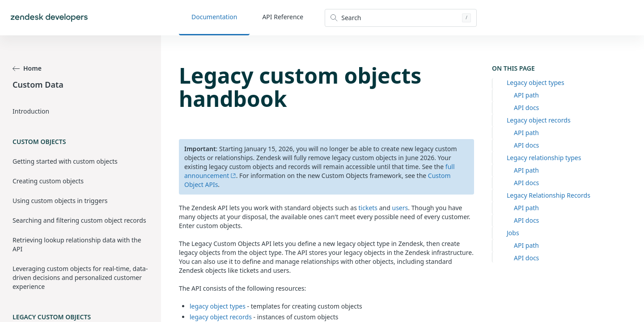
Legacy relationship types (544, 158)
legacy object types (218, 306)
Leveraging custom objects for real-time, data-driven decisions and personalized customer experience (80, 278)
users (400, 208)
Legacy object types (536, 83)
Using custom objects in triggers (60, 201)
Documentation (214, 17)
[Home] (49, 18)
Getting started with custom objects (65, 161)
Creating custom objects (48, 181)
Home (27, 68)
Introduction (31, 111)
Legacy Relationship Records (549, 195)
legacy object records (221, 317)
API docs (526, 108)
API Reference (283, 17)
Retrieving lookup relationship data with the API (77, 244)
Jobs (513, 233)
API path (526, 95)
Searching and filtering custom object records (79, 220)
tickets (368, 208)
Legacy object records (539, 120)
